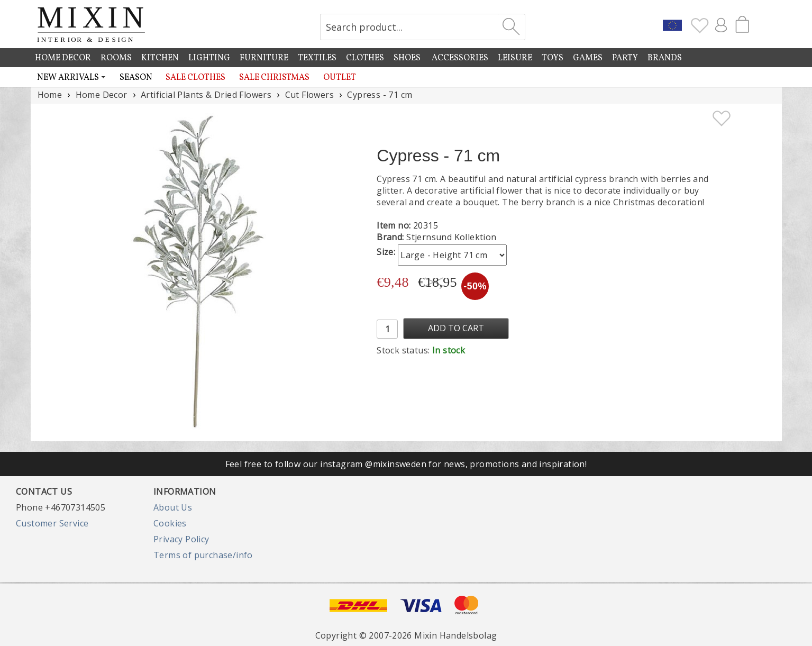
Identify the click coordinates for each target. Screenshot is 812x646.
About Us (173, 507)
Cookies (170, 523)
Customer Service (52, 523)
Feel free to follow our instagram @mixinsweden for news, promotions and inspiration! (406, 464)
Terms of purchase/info (203, 555)
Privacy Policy (181, 539)
